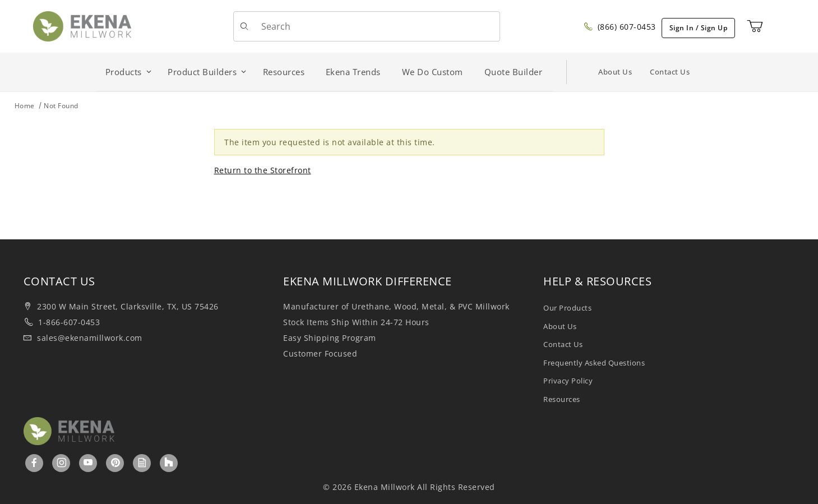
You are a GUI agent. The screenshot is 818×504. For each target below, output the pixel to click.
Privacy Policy (568, 381)
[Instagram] (62, 463)
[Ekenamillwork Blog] (142, 463)
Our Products (567, 308)
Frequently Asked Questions (594, 363)
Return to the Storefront (263, 170)
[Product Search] (376, 26)
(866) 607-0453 (620, 27)
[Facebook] (34, 463)
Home (25, 106)
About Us (615, 72)
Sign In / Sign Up (699, 28)
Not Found (61, 106)
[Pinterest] (115, 463)
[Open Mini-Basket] (755, 26)
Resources (562, 399)
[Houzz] (169, 463)
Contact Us (670, 72)
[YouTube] (88, 463)
